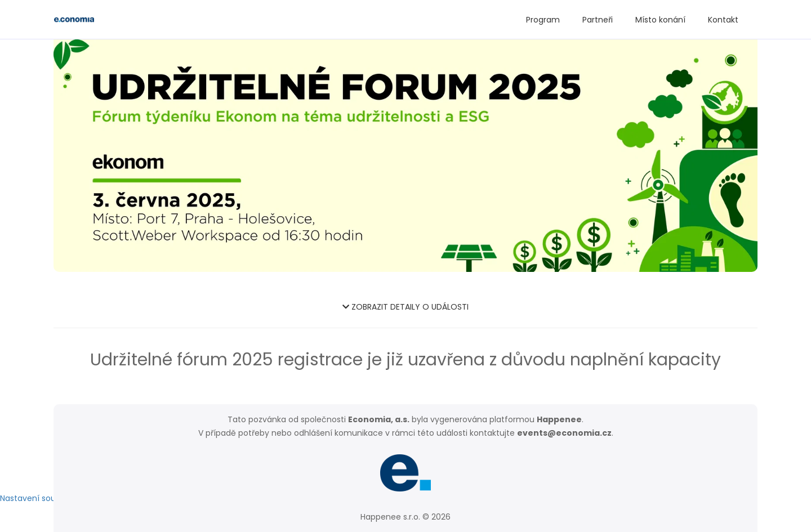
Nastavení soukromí (39, 498)
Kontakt (723, 20)
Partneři (598, 20)
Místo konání (660, 20)
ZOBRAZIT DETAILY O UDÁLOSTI (405, 307)
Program (543, 20)
